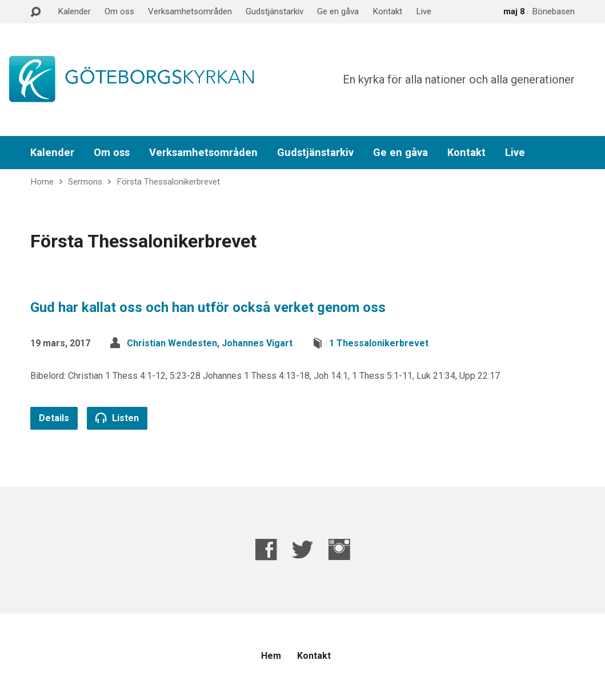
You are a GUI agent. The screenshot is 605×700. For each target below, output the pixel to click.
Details (54, 418)
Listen (117, 418)
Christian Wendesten (172, 343)
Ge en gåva (338, 11)
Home (42, 182)
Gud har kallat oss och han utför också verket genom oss (208, 307)
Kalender (74, 11)
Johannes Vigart (257, 343)
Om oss (119, 11)
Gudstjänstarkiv (275, 11)
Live (424, 11)
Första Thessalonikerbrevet (168, 182)
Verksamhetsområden (190, 11)
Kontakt (387, 11)
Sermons (85, 182)
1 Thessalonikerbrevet (379, 343)
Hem (271, 656)
